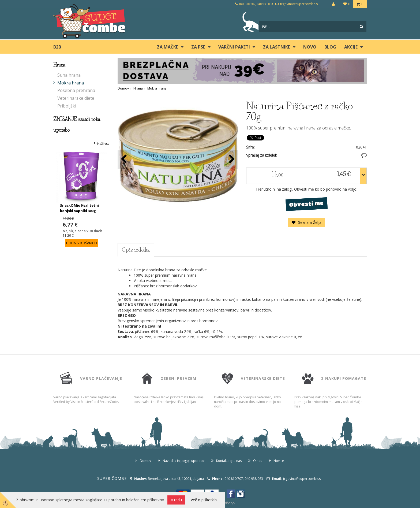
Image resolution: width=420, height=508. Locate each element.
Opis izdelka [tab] (136, 250)
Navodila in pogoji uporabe (184, 461)
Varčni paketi (234, 47)
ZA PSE (198, 47)
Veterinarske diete (76, 98)
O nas (258, 461)
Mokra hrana (71, 83)
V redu (176, 500)
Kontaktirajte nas (229, 461)
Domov (123, 88)
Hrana (138, 88)
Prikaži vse (102, 144)
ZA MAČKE (168, 47)
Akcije (351, 47)
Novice (279, 461)
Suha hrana (69, 75)
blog (330, 47)
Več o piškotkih (204, 500)
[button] (231, 159)
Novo (310, 47)
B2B (57, 47)
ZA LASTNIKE (277, 47)
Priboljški (67, 106)
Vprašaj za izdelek (262, 155)
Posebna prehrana (76, 90)
